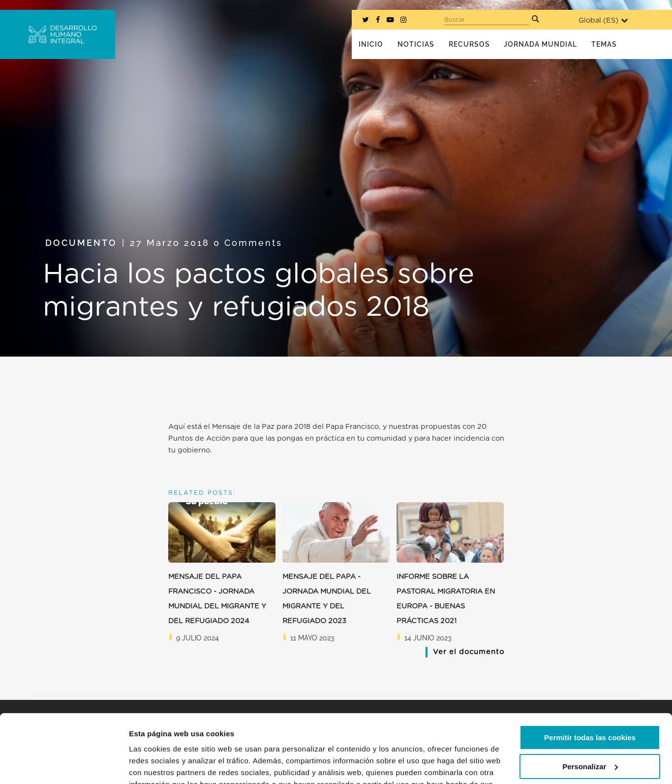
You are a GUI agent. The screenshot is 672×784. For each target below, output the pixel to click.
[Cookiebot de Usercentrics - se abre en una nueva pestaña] (64, 765)
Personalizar (590, 708)
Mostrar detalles (158, 765)
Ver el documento (469, 652)
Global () (603, 20)
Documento (81, 243)
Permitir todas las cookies (590, 679)
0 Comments (248, 243)
